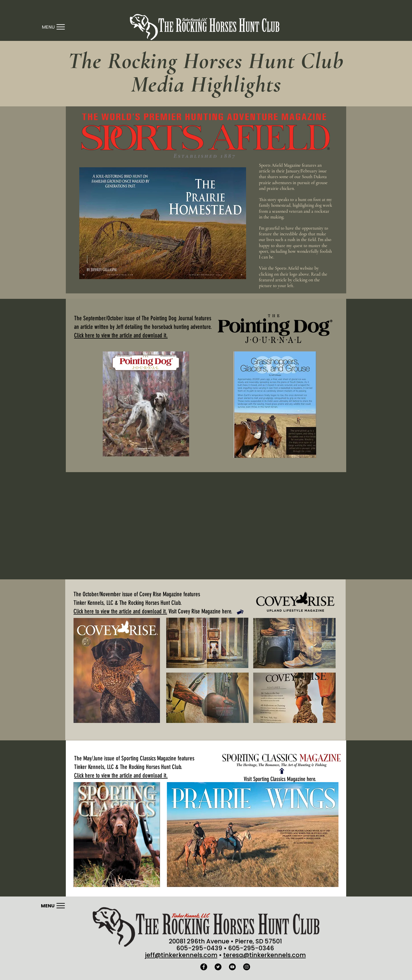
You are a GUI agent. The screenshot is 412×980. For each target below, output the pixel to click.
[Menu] (53, 27)
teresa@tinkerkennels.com (265, 955)
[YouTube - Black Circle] (232, 967)
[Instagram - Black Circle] (247, 967)
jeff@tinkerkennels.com (181, 955)
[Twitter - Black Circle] (218, 967)
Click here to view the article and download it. (120, 611)
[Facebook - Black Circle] (204, 967)
